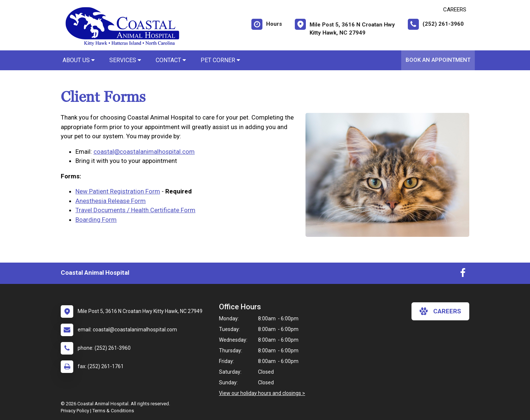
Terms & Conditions (113, 411)
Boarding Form (96, 220)
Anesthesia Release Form (111, 201)
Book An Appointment (438, 60)
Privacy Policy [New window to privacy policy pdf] (75, 411)
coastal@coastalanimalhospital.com (144, 152)
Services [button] (125, 60)
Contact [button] (171, 60)
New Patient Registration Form (118, 191)
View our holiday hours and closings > (262, 393)
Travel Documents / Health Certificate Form (135, 210)
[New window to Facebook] (463, 274)
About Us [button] (79, 60)
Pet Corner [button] (220, 60)
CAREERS (455, 10)
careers (440, 311)
